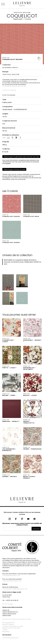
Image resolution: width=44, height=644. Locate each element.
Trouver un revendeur (9, 90)
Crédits (5, 630)
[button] (12, 206)
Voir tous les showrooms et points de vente (17, 619)
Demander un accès (19, 86)
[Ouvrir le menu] (6, 4)
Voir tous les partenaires (10, 638)
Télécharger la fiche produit (14, 170)
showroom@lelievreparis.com (12, 581)
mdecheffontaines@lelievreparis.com (15, 589)
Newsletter (6, 632)
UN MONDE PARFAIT (10, 68)
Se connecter (7, 86)
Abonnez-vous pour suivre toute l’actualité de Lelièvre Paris (22, 524)
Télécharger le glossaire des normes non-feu (21, 157)
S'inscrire (36, 529)
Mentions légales (8, 624)
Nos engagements (9, 623)
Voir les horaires (8, 604)
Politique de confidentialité (11, 628)
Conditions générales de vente (13, 626)
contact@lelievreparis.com (11, 575)
